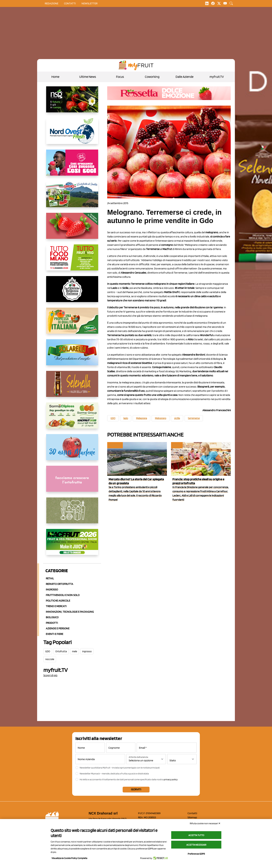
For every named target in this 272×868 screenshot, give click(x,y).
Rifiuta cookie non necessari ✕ (205, 823)
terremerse (194, 418)
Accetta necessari (196, 845)
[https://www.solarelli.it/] (72, 355)
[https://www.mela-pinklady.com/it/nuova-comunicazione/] (72, 165)
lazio (126, 418)
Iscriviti (136, 789)
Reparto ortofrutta (59, 584)
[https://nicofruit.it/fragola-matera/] (72, 229)
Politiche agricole (58, 601)
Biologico (52, 617)
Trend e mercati (56, 606)
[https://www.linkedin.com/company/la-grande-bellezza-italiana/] (72, 292)
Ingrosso (52, 589)
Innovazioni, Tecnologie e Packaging (70, 612)
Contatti (192, 813)
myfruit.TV (217, 77)
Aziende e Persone (58, 628)
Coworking (152, 77)
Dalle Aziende (184, 77)
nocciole (50, 659)
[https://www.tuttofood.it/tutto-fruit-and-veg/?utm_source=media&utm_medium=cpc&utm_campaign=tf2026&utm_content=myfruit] (72, 260)
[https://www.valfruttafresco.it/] (72, 323)
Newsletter (90, 3)
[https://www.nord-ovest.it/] (72, 134)
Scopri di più (50, 675)
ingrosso (87, 651)
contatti (70, 3)
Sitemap (192, 817)
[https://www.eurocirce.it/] (72, 197)
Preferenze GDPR (196, 854)
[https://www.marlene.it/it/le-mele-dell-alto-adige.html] (72, 450)
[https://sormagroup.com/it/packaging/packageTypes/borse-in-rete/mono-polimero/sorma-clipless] (72, 418)
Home (55, 77)
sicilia (177, 418)
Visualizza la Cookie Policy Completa (69, 858)
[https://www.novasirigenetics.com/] (72, 102)
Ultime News (88, 77)
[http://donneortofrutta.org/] (72, 482)
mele (75, 651)
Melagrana (141, 418)
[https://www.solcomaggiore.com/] (72, 513)
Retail (50, 578)
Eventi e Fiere (54, 634)
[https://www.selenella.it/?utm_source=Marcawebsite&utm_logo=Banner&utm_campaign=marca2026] (72, 387)
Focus (120, 77)
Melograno (161, 418)
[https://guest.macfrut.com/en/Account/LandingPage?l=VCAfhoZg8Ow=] (72, 545)
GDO (48, 651)
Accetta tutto (196, 835)
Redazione (52, 3)
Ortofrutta (61, 651)
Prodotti (52, 623)
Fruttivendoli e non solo (63, 595)
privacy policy (171, 779)
